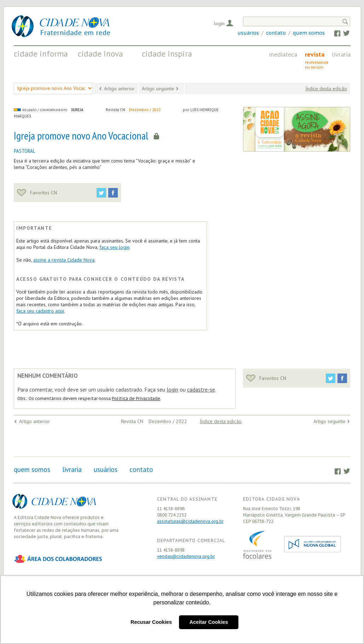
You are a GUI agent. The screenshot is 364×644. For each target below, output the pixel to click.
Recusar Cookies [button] (151, 622)
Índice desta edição (326, 89)
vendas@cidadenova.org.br (186, 556)
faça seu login (114, 247)
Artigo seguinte (158, 89)
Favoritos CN (37, 193)
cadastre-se (201, 389)
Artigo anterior (119, 89)
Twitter (343, 33)
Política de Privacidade (136, 398)
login (172, 389)
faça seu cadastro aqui (40, 311)
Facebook (334, 33)
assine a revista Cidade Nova (64, 260)
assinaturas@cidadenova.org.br (190, 521)
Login (219, 23)
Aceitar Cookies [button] (209, 622)
